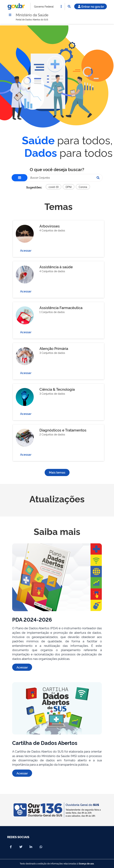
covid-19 (54, 187)
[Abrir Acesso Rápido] (61, 6)
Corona (83, 187)
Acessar (26, 250)
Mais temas (57, 472)
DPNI (69, 187)
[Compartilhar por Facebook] (11, 847)
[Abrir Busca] (69, 6)
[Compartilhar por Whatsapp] (41, 847)
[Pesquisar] (98, 178)
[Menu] (10, 15)
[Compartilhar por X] (21, 847)
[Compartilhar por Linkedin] (31, 847)
